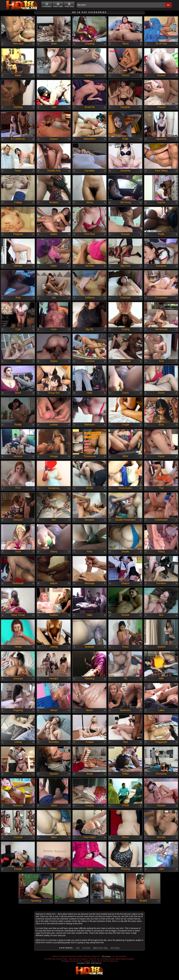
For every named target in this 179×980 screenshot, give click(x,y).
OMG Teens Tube (100, 948)
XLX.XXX (86, 948)
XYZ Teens (115, 948)
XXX (78, 948)
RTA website (106, 956)
